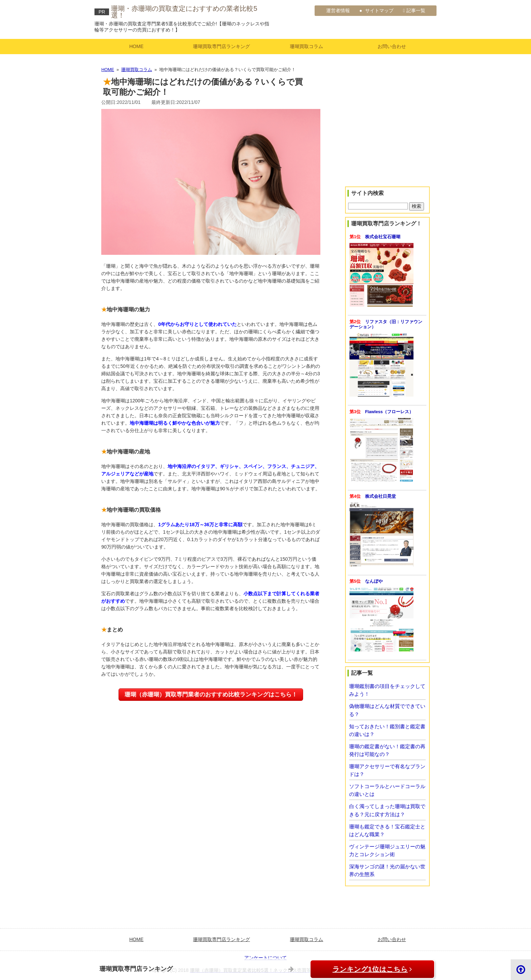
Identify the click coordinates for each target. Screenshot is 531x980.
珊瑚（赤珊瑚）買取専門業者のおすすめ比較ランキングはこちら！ (211, 695)
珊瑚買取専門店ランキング (221, 46)
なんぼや (374, 581)
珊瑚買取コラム (306, 46)
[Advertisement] (387, 137)
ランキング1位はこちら (367, 969)
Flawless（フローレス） (389, 412)
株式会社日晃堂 (380, 496)
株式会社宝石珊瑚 (383, 237)
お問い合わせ (392, 46)
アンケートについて (265, 958)
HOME (136, 46)
